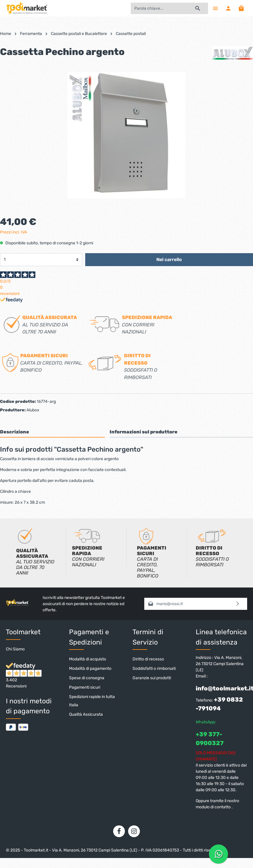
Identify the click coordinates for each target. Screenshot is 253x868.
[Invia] (238, 604)
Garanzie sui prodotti (152, 678)
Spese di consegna (87, 678)
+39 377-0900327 (210, 739)
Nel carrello (169, 259)
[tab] (52, 432)
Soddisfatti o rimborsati (154, 668)
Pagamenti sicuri (85, 687)
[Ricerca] (198, 8)
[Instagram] (134, 831)
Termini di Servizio (148, 637)
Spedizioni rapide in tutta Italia (92, 701)
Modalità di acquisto (88, 659)
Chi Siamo (15, 649)
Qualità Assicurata (86, 714)
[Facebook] (119, 831)
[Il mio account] (228, 8)
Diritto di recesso (148, 659)
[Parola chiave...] (159, 8)
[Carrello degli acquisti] (241, 8)
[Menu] (215, 8)
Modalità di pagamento (90, 668)
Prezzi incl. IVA (14, 232)
